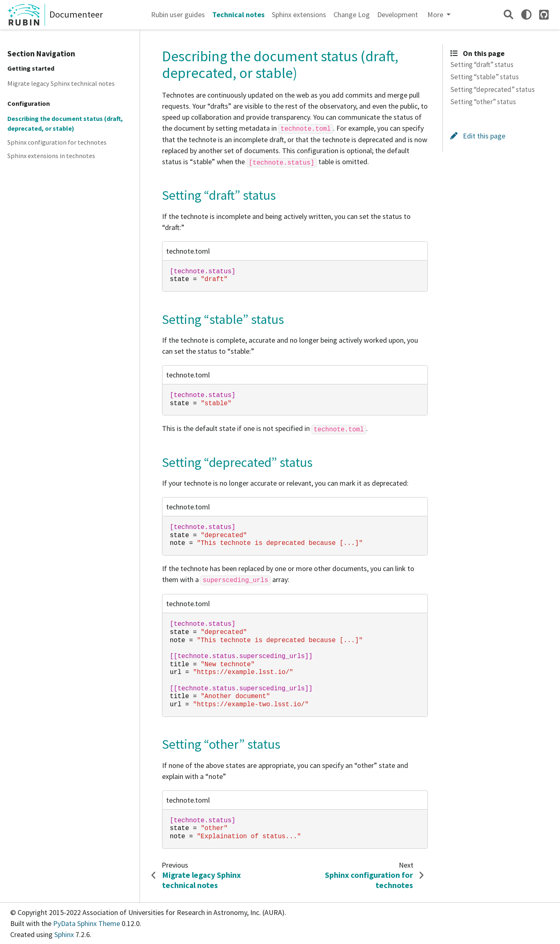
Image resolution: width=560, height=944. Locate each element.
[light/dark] (526, 15)
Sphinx (64, 934)
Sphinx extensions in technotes (51, 156)
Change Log (352, 15)
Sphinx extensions (299, 15)
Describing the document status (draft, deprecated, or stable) (65, 123)
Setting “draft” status (482, 65)
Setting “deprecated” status (492, 89)
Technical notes (238, 15)
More (436, 15)
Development (398, 15)
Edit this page (478, 136)
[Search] (508, 15)
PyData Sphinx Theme (87, 923)
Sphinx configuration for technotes (57, 142)
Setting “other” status (483, 102)
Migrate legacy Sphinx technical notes (61, 83)
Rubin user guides (178, 15)
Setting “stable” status (484, 77)
